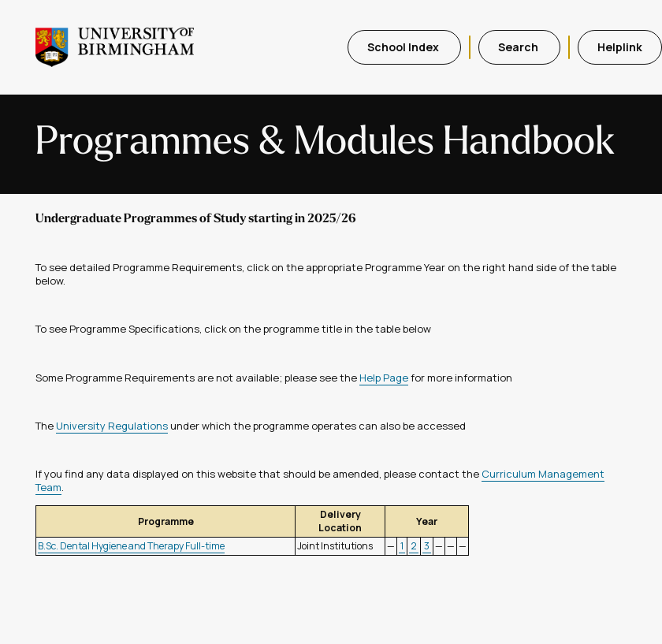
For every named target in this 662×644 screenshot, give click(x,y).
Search (519, 47)
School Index (404, 47)
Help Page (384, 378)
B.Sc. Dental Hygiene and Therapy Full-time (131, 546)
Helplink (620, 47)
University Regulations (112, 426)
